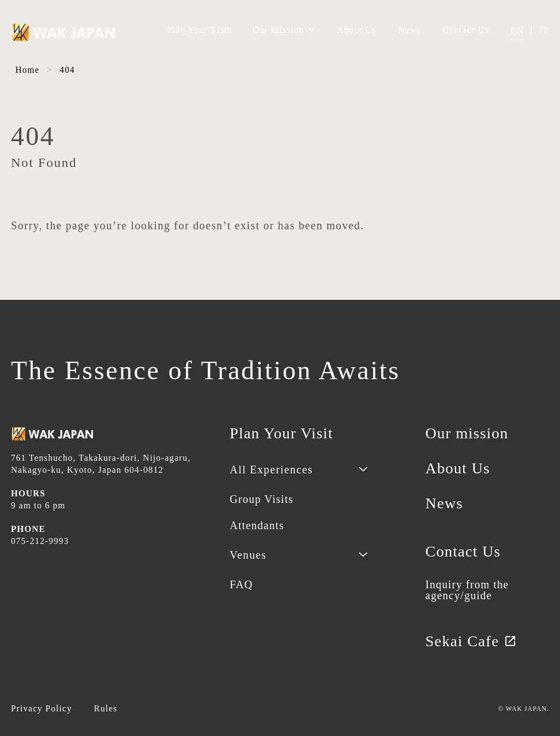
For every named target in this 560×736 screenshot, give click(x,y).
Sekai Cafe (471, 641)
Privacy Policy (42, 708)
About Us (357, 30)
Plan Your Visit (199, 30)
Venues (248, 555)
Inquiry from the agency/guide (467, 590)
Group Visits (262, 499)
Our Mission (284, 30)
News (410, 30)
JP (544, 30)
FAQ (241, 584)
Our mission (467, 433)
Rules (106, 708)
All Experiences (271, 470)
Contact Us (466, 30)
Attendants (257, 525)
